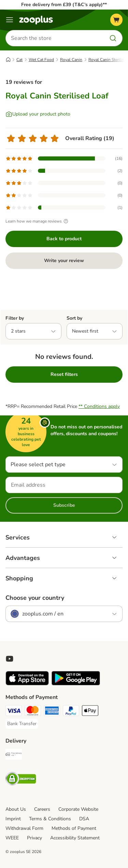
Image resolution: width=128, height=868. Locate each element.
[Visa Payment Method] (14, 712)
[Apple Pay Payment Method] (90, 712)
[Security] (21, 780)
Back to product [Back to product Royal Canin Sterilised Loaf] (64, 239)
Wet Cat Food (41, 60)
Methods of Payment (74, 828)
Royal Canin (71, 60)
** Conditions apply (99, 406)
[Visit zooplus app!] (27, 684)
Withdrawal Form (24, 828)
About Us (16, 809)
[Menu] (10, 20)
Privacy (34, 838)
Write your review (64, 261)
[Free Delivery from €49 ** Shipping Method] (14, 755)
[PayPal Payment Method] (71, 712)
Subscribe (64, 505)
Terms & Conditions (50, 819)
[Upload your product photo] (38, 114)
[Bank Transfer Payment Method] (22, 724)
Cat (19, 60)
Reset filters (64, 374)
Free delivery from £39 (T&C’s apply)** (64, 5)
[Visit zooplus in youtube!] (10, 659)
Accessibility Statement (75, 838)
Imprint (13, 819)
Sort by (74, 318)
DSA (84, 819)
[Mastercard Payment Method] (33, 712)
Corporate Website (78, 809)
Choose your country (35, 598)
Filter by (15, 318)
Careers (42, 809)
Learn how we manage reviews (38, 221)
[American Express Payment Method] (52, 712)
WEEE (12, 838)
